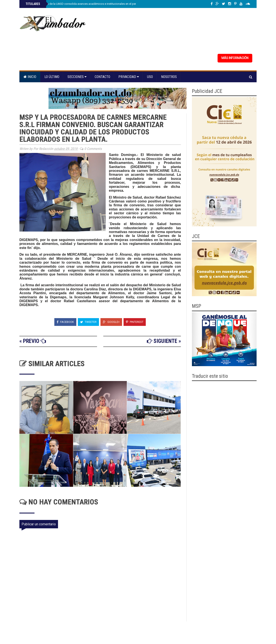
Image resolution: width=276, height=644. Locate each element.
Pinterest (135, 322)
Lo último (52, 77)
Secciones (77, 77)
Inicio (30, 77)
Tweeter (88, 322)
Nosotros (169, 77)
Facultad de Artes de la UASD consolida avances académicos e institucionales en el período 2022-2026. (90, 4)
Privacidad (129, 77)
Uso (150, 77)
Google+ (111, 322)
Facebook (65, 322)
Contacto (102, 77)
